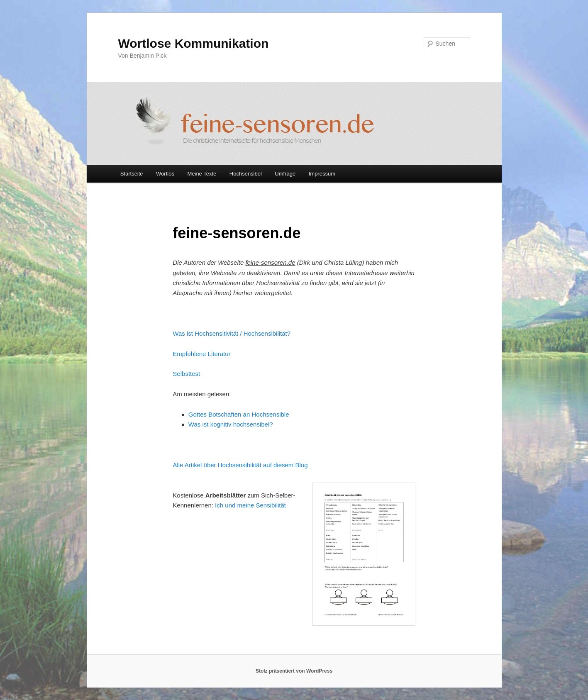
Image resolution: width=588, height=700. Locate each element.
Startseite (132, 174)
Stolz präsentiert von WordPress (294, 671)
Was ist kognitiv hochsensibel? (231, 424)
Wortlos (165, 174)
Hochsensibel (246, 174)
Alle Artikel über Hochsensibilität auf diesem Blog (240, 465)
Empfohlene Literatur (201, 354)
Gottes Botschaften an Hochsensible (239, 414)
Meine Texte (202, 174)
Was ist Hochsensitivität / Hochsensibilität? (232, 333)
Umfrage (285, 174)
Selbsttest (186, 374)
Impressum (322, 174)
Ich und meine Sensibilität (250, 505)
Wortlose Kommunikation (194, 43)
